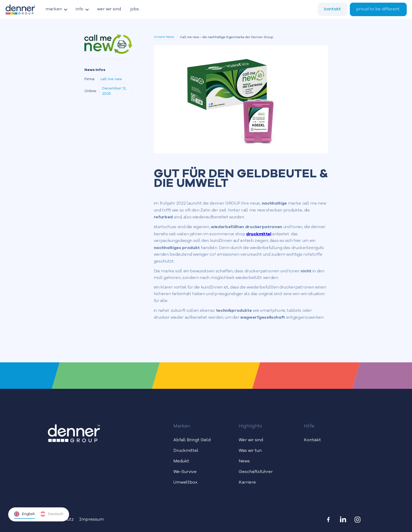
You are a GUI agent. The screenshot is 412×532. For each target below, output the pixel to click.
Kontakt (312, 440)
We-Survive (185, 472)
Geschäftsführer (256, 472)
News (244, 461)
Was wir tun (250, 451)
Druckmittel (186, 451)
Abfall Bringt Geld (192, 440)
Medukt (181, 461)
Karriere (247, 483)
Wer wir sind (251, 440)
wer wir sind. (109, 9)
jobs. (135, 9)
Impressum (91, 520)
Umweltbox (185, 483)
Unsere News (164, 37)
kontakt (332, 9)
